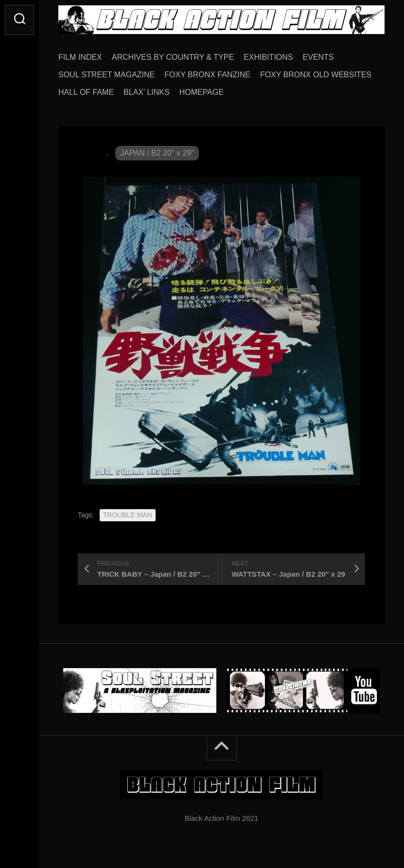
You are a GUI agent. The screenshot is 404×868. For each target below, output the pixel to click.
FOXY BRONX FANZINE (207, 75)
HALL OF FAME (86, 92)
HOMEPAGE (202, 92)
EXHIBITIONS (268, 57)
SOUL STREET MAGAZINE (106, 75)
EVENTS (318, 57)
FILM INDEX (80, 57)
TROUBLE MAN (128, 515)
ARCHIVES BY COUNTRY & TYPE (173, 57)
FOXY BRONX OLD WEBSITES (316, 75)
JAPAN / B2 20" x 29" (157, 153)
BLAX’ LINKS (147, 92)
